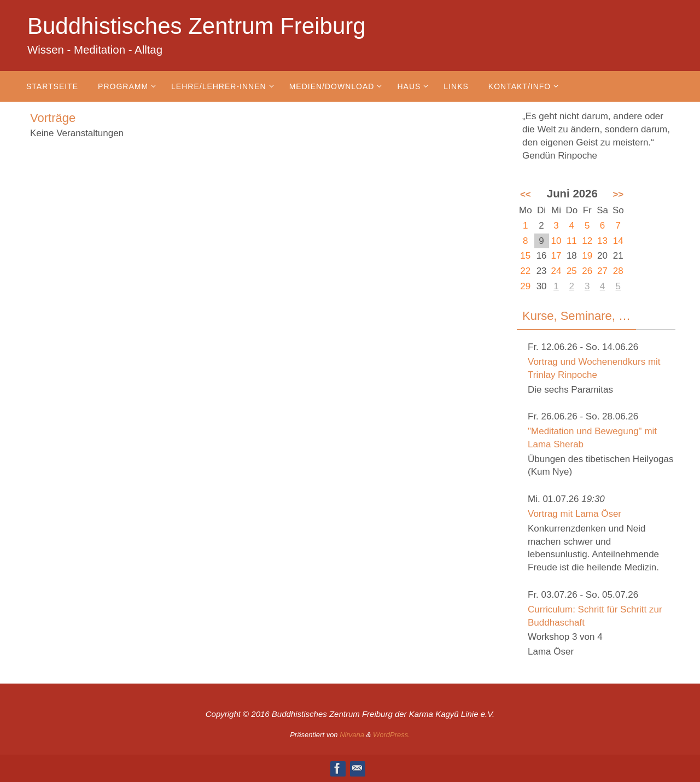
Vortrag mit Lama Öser (574, 514)
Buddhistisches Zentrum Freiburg (197, 26)
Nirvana (352, 735)
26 (587, 271)
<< (526, 194)
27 (602, 271)
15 (525, 256)
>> (618, 194)
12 (587, 241)
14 (618, 241)
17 (556, 256)
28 (618, 271)
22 (525, 271)
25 (572, 271)
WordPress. (392, 735)
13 (602, 241)
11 (572, 241)
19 (587, 256)
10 (556, 241)
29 (525, 286)
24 (556, 271)
